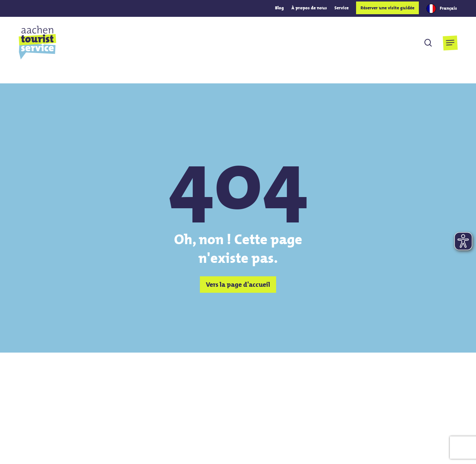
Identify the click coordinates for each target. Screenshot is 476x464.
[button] (450, 43)
